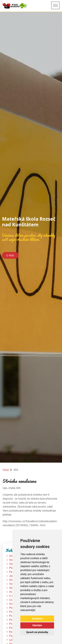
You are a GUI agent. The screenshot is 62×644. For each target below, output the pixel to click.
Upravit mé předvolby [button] (37, 632)
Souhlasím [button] (37, 619)
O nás (10, 255)
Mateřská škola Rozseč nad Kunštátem (29, 221)
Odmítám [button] (37, 625)
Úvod (6, 470)
